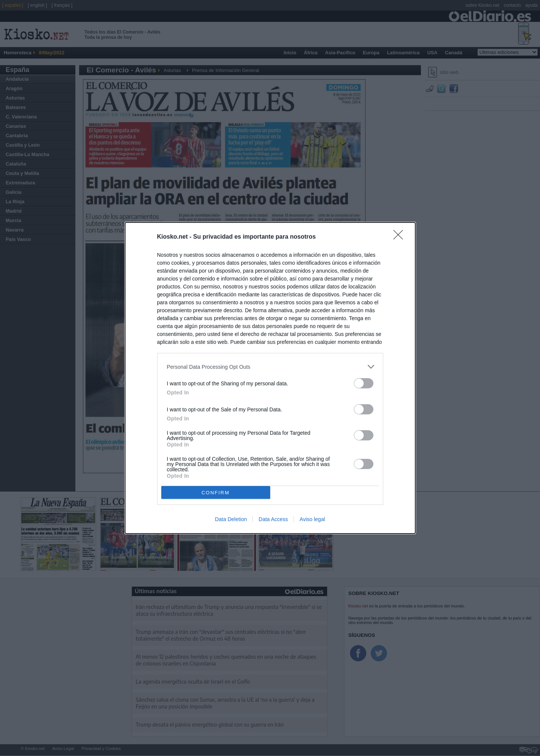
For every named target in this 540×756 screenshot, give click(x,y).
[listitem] (270, 367)
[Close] (401, 237)
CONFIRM (216, 493)
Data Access (273, 519)
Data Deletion (231, 519)
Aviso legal (312, 519)
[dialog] (270, 378)
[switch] (364, 383)
